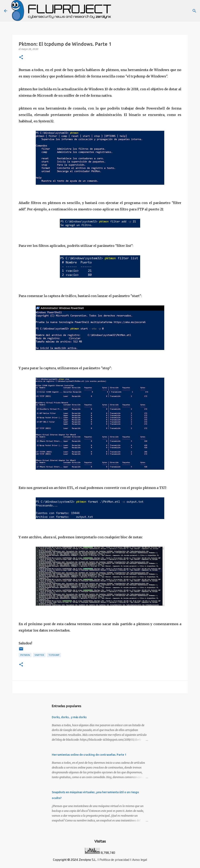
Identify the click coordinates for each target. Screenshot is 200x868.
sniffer (39, 655)
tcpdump (54, 655)
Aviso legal (140, 860)
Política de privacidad (114, 860)
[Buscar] (194, 11)
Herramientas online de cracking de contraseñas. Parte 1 (89, 755)
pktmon (25, 655)
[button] (21, 57)
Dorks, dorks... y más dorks (69, 717)
